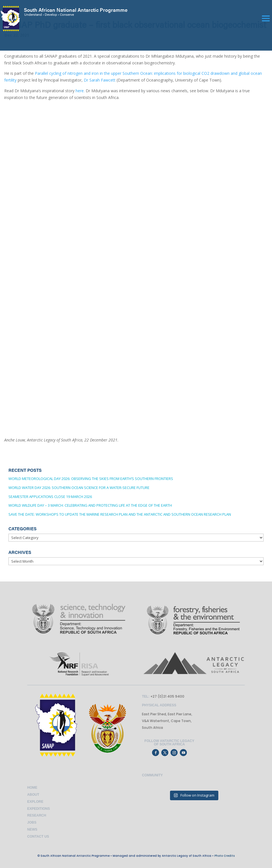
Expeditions (39, 809)
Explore (35, 802)
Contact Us (38, 837)
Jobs (32, 822)
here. (80, 91)
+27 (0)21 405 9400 (167, 696)
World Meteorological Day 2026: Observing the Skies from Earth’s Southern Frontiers (91, 479)
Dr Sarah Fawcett (100, 80)
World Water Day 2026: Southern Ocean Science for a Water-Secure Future (79, 488)
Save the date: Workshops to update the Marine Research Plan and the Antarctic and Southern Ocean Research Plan (120, 514)
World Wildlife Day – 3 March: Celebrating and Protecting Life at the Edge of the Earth (90, 505)
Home (32, 788)
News (32, 829)
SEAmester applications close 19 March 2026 (50, 497)
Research (37, 815)
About (33, 795)
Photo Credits (225, 856)
